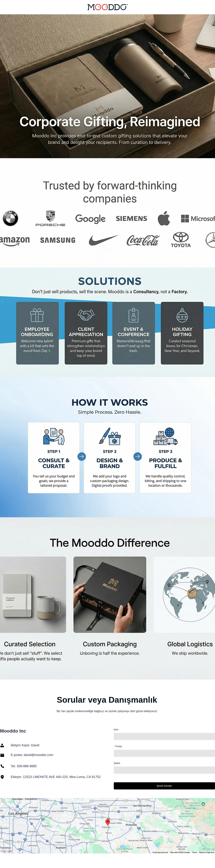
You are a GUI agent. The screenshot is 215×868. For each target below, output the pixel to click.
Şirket (117, 763)
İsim (116, 730)
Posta (119, 746)
